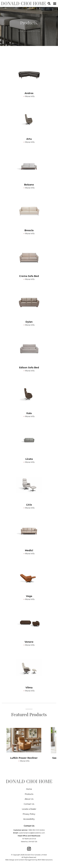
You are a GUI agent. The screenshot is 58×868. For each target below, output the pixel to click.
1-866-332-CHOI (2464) (36, 830)
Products (29, 794)
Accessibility (29, 819)
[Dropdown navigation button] (55, 3)
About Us (29, 799)
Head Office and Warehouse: (29, 836)
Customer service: (20, 830)
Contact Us (29, 804)
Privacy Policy (29, 814)
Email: (16, 833)
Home (29, 789)
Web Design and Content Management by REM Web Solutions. (29, 860)
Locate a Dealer (29, 809)
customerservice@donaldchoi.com (32, 833)
